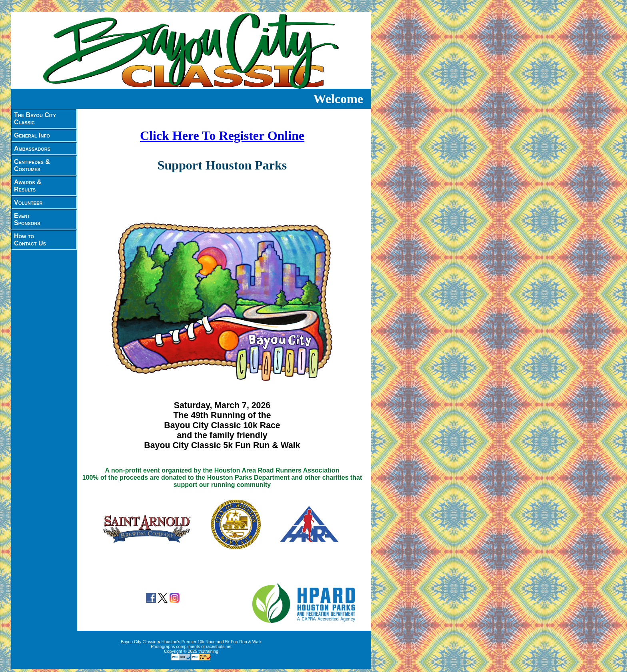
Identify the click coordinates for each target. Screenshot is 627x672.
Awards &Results (28, 186)
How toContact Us (30, 240)
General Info (32, 135)
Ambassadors (32, 149)
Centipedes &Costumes (32, 165)
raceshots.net (219, 646)
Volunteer (28, 202)
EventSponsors (27, 219)
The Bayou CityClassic (35, 119)
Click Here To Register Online (222, 136)
